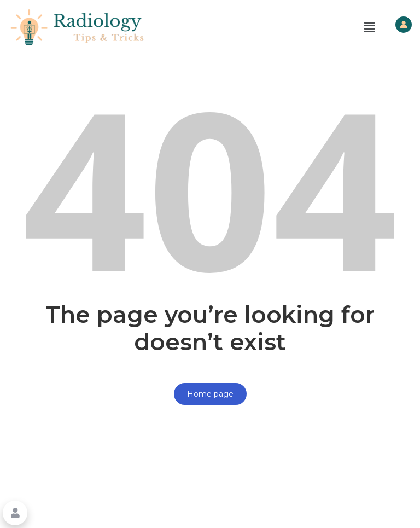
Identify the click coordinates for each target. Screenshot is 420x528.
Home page (210, 394)
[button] (370, 27)
